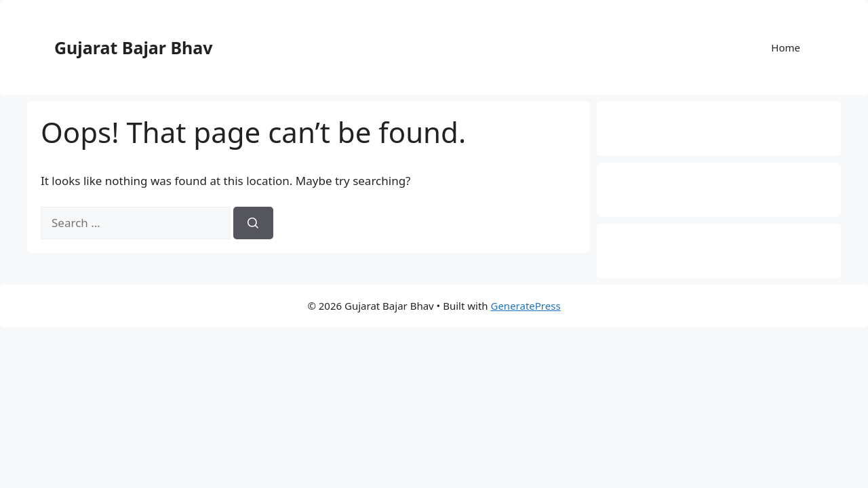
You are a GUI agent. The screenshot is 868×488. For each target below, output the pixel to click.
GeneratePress (525, 306)
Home (786, 47)
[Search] (253, 223)
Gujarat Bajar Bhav (134, 47)
